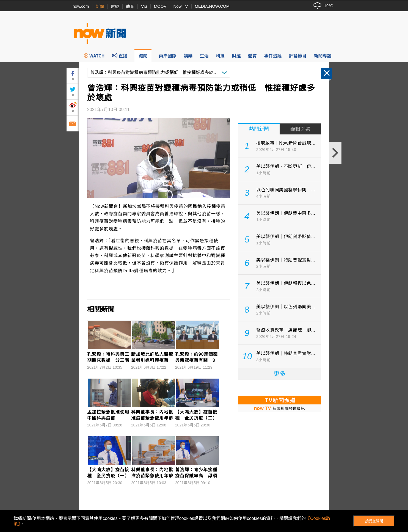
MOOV (160, 6)
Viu (144, 6)
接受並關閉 (374, 521)
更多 (280, 374)
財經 (115, 6)
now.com (81, 6)
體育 (130, 6)
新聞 (100, 6)
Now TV (180, 6)
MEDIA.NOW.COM (212, 6)
